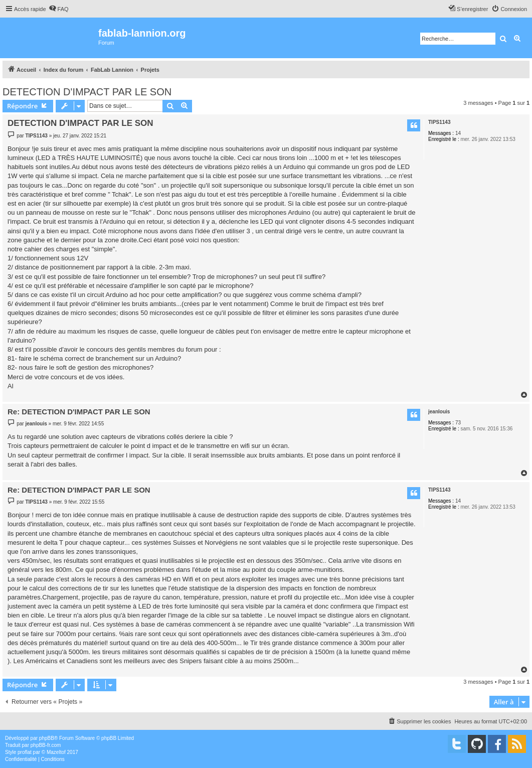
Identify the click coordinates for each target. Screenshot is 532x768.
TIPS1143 (439, 122)
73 (458, 423)
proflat (25, 752)
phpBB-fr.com (46, 745)
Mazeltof (56, 752)
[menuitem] (59, 9)
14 (458, 133)
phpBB (47, 738)
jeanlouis (439, 412)
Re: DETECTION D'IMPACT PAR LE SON (79, 412)
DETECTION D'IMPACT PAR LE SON (87, 92)
